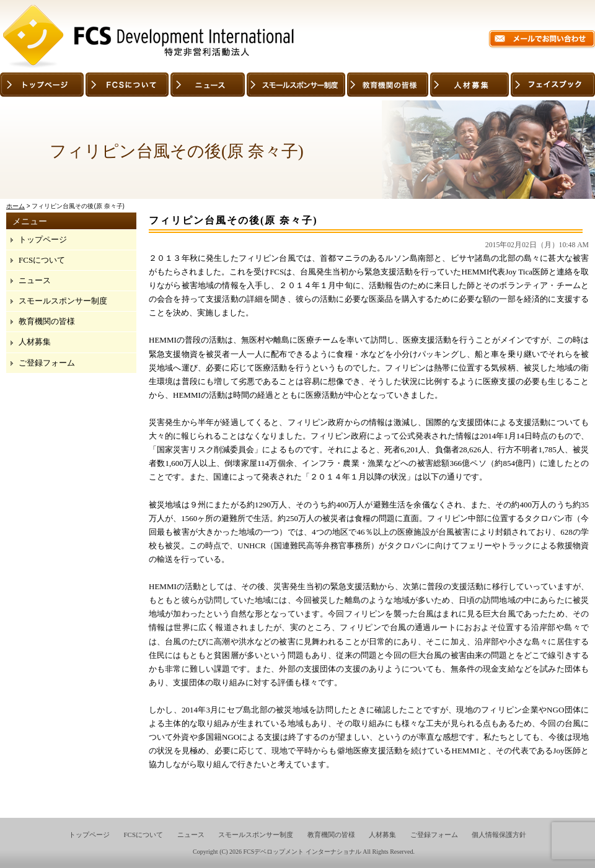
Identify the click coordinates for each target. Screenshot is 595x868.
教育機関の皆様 (47, 321)
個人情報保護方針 (499, 835)
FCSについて (42, 260)
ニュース (35, 280)
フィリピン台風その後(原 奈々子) (233, 220)
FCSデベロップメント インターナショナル (302, 852)
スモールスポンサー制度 (63, 301)
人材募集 (35, 342)
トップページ (43, 239)
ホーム (15, 206)
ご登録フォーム (47, 363)
